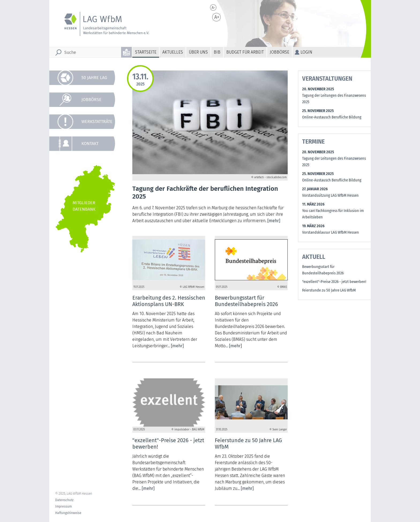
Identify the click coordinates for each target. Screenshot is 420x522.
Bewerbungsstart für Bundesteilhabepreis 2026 (323, 270)
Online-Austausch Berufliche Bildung (332, 117)
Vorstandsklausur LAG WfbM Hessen (331, 232)
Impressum (63, 506)
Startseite (146, 52)
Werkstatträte (97, 122)
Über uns (198, 52)
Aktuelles (173, 52)
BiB (217, 52)
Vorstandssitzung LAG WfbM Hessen (330, 195)
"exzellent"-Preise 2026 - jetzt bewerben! (334, 282)
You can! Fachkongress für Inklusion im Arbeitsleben (333, 214)
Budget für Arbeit (245, 52)
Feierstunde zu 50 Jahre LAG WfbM (329, 290)
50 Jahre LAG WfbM (94, 80)
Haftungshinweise (68, 513)
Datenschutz (64, 500)
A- (213, 8)
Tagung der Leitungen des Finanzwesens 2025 (334, 99)
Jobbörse (280, 52)
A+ (217, 17)
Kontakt (90, 143)
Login (306, 52)
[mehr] (274, 221)
